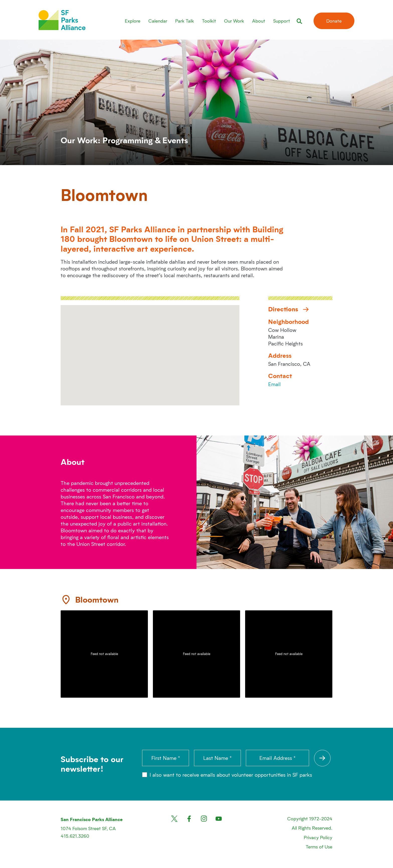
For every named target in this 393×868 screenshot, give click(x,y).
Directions (288, 309)
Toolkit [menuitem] (209, 21)
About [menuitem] (259, 21)
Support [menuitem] (282, 21)
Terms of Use (319, 847)
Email (274, 384)
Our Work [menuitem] (234, 21)
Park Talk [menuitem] (185, 21)
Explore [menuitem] (133, 21)
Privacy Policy (318, 837)
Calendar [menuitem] (158, 21)
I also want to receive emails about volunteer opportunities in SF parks (227, 775)
